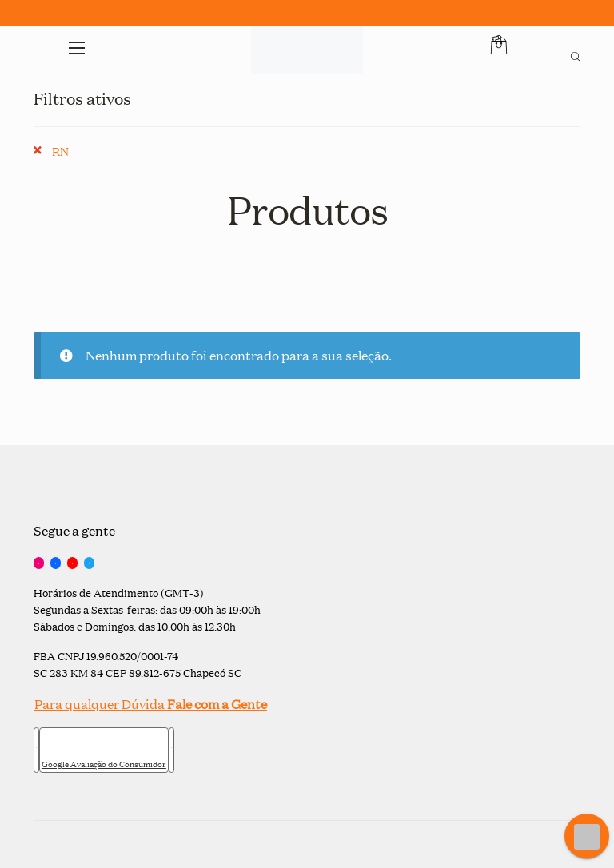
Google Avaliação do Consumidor (104, 764)
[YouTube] (72, 563)
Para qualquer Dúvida (150, 704)
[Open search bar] (576, 54)
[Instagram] (39, 563)
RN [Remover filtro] (60, 151)
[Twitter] (89, 563)
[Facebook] (56, 563)
